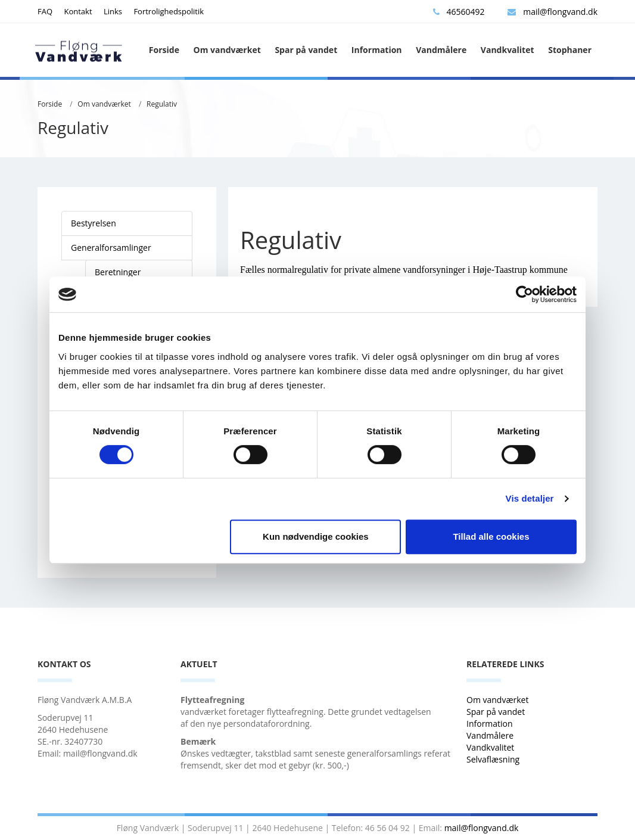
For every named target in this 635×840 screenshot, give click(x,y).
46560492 (459, 12)
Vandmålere (441, 50)
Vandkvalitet (508, 50)
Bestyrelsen (94, 223)
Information (377, 50)
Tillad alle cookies (491, 536)
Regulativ (162, 104)
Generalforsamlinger (111, 248)
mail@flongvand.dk (552, 12)
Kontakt (78, 11)
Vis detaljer (530, 498)
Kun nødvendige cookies (316, 536)
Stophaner (570, 50)
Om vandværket (227, 50)
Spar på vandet (306, 50)
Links (113, 11)
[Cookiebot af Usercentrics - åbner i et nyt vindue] (525, 294)
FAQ (45, 11)
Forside (164, 50)
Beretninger (118, 272)
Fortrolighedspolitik (169, 11)
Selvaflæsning (494, 759)
